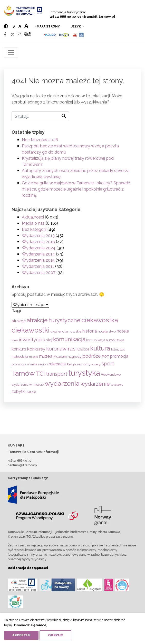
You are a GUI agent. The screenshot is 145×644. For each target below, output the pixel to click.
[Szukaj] (40, 116)
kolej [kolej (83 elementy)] (48, 340)
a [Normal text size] (14, 27)
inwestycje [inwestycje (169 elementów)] (31, 340)
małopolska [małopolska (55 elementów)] (20, 357)
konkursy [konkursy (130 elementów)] (36, 349)
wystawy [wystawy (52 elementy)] (117, 385)
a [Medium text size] (20, 26)
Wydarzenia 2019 (38, 242)
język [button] (76, 26)
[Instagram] (20, 35)
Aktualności (33, 217)
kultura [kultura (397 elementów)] (100, 348)
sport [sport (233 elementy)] (108, 364)
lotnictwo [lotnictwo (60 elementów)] (118, 349)
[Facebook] (5, 35)
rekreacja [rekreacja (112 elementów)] (57, 364)
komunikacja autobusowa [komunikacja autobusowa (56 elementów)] (105, 340)
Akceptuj (21, 635)
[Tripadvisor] (28, 35)
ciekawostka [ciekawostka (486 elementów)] (100, 320)
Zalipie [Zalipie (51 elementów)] (31, 392)
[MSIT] (64, 35)
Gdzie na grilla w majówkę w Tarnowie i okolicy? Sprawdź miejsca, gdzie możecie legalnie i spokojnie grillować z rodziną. (76, 189)
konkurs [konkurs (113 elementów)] (19, 349)
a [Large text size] (26, 26)
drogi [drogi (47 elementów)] (54, 332)
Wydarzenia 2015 (38, 260)
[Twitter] (13, 35)
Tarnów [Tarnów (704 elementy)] (23, 373)
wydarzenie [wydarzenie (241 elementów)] (95, 384)
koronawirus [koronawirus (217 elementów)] (61, 349)
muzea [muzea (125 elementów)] (46, 356)
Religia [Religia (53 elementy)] (71, 364)
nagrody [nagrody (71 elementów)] (75, 356)
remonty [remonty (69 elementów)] (84, 364)
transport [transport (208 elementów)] (57, 374)
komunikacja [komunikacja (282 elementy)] (69, 339)
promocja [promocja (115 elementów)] (119, 356)
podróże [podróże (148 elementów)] (92, 356)
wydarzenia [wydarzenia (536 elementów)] (62, 383)
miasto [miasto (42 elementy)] (33, 357)
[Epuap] (50, 35)
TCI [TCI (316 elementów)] (40, 374)
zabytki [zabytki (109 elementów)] (18, 391)
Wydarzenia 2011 (38, 266)
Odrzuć (55, 635)
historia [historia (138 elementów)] (90, 331)
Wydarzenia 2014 (38, 254)
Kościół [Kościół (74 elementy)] (83, 349)
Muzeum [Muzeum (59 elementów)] (60, 357)
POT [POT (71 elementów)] (105, 356)
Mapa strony (48, 26)
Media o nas (33, 223)
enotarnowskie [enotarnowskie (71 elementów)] (70, 331)
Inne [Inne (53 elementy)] (15, 340)
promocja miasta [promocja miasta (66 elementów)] (24, 364)
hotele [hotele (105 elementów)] (123, 331)
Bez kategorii (34, 229)
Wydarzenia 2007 (39, 273)
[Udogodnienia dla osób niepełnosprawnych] (81, 35)
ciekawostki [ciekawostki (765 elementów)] (31, 330)
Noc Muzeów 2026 (40, 140)
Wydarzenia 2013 (38, 236)
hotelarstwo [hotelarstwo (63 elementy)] (107, 331)
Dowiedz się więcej (31, 625)
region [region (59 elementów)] (43, 364)
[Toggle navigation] (11, 53)
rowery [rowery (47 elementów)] (96, 364)
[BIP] (75, 35)
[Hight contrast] (6, 26)
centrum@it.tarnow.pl (96, 17)
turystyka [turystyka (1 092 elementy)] (84, 373)
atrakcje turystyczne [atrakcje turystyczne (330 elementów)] (54, 320)
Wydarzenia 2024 (39, 248)
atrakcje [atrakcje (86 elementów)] (19, 321)
